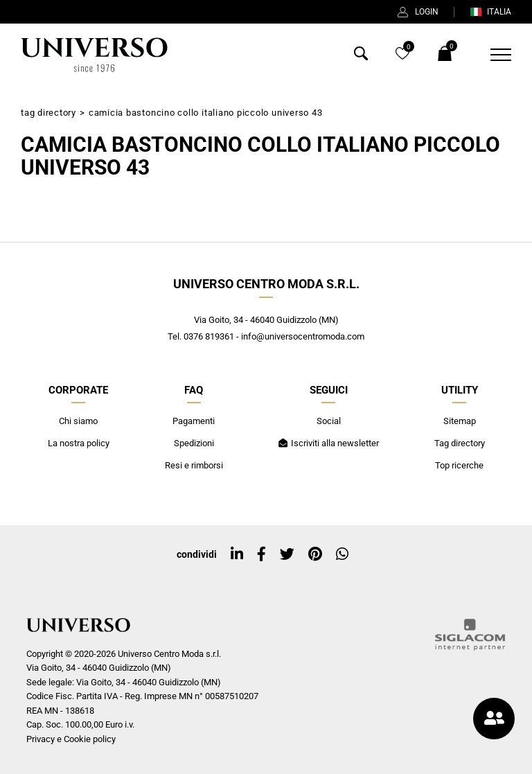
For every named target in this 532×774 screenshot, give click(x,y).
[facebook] (261, 554)
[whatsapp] (342, 554)
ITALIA (490, 12)
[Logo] (94, 55)
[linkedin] (237, 554)
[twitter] (287, 554)
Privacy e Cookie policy (71, 739)
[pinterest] (315, 554)
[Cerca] (361, 56)
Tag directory (48, 113)
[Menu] (492, 55)
